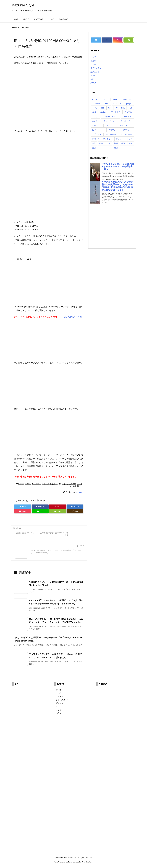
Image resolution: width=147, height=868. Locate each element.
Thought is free (87, 862)
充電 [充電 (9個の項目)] (94, 143)
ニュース (46, 484)
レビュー (54, 484)
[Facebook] (40, 507)
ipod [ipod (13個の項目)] (102, 108)
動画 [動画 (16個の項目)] (101, 143)
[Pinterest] (58, 507)
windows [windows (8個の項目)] (104, 112)
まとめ (93, 61)
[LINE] (40, 511)
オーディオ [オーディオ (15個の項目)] (127, 117)
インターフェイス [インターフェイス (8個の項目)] (110, 117)
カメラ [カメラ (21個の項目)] (95, 121)
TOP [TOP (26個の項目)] (131, 108)
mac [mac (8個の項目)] (110, 108)
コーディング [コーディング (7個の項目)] (123, 125)
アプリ (93, 75)
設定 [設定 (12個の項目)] (94, 148)
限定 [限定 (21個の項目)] (116, 148)
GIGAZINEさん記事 (73, 317)
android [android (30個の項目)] (95, 99)
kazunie (79, 492)
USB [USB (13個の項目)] (94, 112)
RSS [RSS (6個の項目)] (123, 108)
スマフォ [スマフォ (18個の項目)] (112, 130)
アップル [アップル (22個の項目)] (128, 112)
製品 (74, 486)
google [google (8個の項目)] (128, 104)
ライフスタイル (97, 68)
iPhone (27, 28)
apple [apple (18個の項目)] (115, 99)
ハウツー (94, 83)
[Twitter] (23, 507)
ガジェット (36, 484)
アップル (65, 484)
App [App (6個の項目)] (105, 99)
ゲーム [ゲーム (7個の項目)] (108, 125)
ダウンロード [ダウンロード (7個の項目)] (111, 134)
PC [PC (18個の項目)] (116, 108)
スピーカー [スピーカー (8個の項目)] (97, 130)
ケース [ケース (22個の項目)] (95, 125)
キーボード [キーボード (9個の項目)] (125, 121)
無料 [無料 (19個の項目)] (116, 143)
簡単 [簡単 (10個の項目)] (131, 143)
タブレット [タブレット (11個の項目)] (97, 134)
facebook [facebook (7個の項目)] (117, 104)
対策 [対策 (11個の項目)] (109, 143)
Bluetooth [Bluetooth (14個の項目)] (127, 99)
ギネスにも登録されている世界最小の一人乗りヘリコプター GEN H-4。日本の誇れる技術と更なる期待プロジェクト (117, 186)
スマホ (73, 484)
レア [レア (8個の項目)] (131, 139)
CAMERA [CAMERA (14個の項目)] (96, 104)
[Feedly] (58, 511)
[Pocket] (23, 511)
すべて (28, 484)
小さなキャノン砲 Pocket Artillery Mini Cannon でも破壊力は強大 (118, 167)
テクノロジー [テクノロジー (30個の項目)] (126, 134)
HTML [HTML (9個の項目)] (94, 108)
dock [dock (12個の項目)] (107, 104)
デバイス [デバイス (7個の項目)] (96, 139)
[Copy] (75, 511)
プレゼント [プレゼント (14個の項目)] (120, 139)
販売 (79, 486)
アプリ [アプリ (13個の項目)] (95, 117)
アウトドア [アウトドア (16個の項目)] (116, 112)
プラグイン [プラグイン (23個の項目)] (108, 139)
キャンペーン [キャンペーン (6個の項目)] (109, 121)
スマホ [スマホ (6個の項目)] (126, 130)
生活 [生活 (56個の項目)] (123, 143)
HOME (17, 28)
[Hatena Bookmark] (75, 507)
